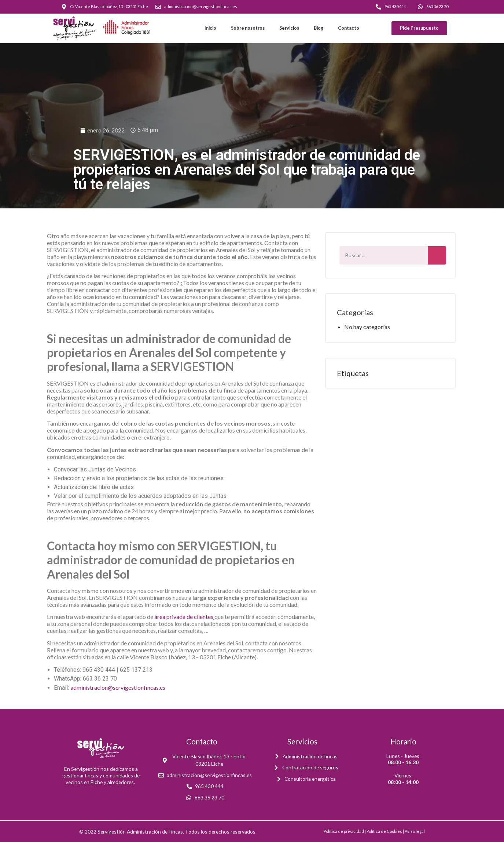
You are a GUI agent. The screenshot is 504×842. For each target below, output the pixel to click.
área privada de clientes (184, 617)
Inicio (210, 28)
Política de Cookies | (386, 831)
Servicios (289, 28)
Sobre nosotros (248, 28)
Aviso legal (415, 831)
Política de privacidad (344, 831)
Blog (319, 28)
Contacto (349, 28)
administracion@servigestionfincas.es (118, 687)
